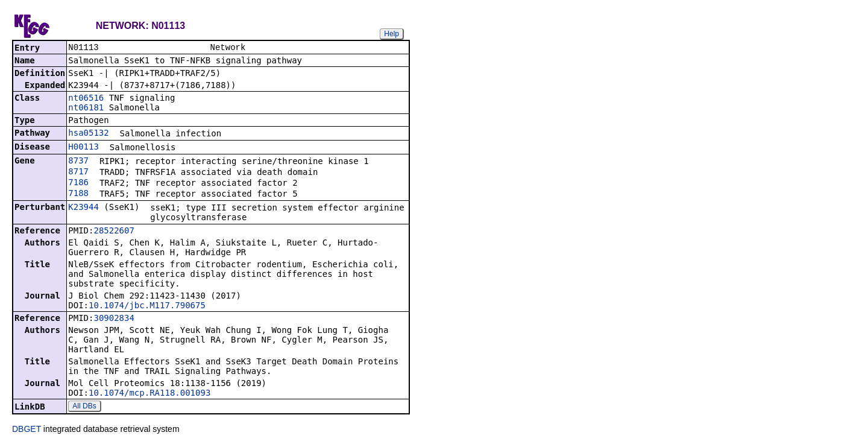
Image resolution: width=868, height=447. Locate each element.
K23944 (83, 208)
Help (392, 34)
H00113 (83, 148)
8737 (78, 162)
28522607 (114, 232)
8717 (78, 173)
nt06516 (86, 99)
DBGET (27, 430)
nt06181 (86, 109)
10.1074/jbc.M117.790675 (147, 306)
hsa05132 (88, 134)
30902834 (114, 319)
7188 (78, 194)
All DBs (84, 407)
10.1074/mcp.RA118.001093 (149, 394)
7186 (78, 183)
